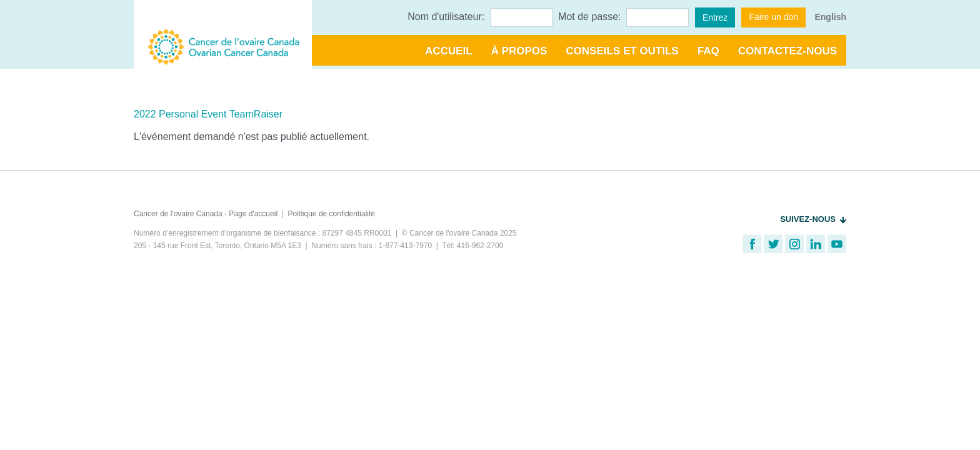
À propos (519, 51)
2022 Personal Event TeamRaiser (208, 114)
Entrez (715, 17)
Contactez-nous (787, 51)
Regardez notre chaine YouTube (837, 244)
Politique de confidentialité (332, 214)
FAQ (708, 51)
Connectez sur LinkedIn (816, 244)
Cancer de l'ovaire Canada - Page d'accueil (206, 214)
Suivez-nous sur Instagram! (794, 244)
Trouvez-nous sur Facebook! (752, 244)
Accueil (449, 51)
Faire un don (773, 17)
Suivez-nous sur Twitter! (773, 244)
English (830, 17)
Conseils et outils (622, 51)
